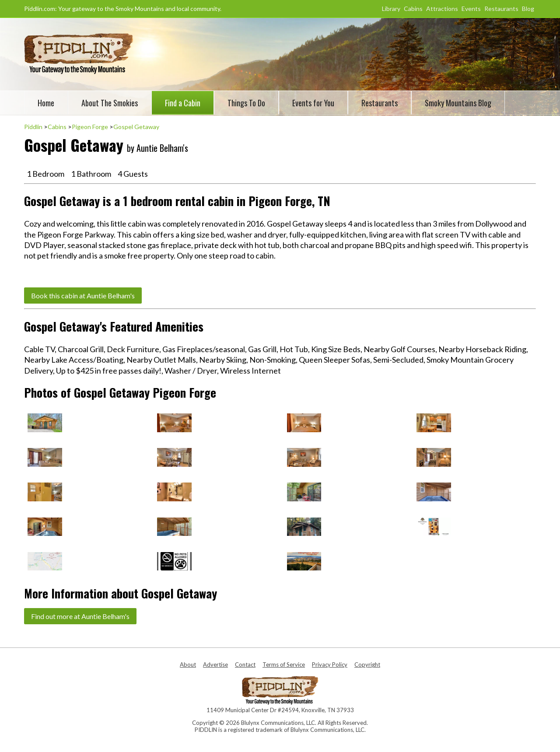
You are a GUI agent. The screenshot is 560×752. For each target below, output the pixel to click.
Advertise (215, 665)
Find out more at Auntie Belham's (80, 616)
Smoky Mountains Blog (458, 103)
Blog (528, 9)
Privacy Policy (330, 665)
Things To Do (246, 103)
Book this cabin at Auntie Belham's (83, 296)
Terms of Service (284, 665)
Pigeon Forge (90, 127)
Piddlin (33, 127)
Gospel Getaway (136, 127)
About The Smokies (110, 103)
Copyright (367, 665)
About (188, 665)
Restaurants (501, 9)
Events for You (313, 103)
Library (391, 9)
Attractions (442, 9)
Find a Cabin (183, 103)
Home (46, 103)
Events (471, 9)
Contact (245, 665)
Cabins (413, 9)
